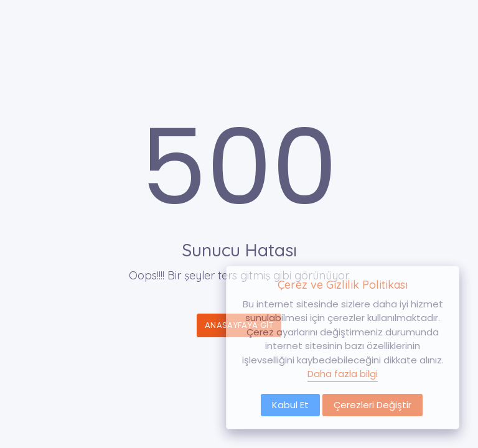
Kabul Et (290, 405)
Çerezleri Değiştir (373, 405)
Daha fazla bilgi (343, 374)
